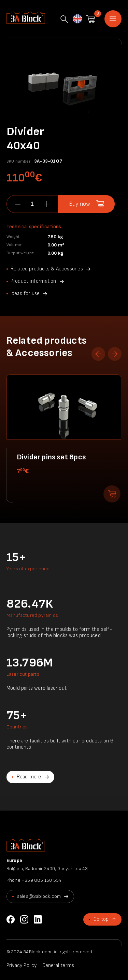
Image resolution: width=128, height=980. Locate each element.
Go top (101, 919)
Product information (33, 281)
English (77, 20)
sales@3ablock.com (39, 896)
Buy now (80, 204)
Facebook (11, 919)
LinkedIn (38, 919)
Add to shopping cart (112, 494)
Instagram (24, 919)
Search (64, 19)
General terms (58, 965)
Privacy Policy (22, 965)
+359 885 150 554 (41, 880)
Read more (29, 777)
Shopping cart (91, 19)
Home (113, 19)
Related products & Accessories (47, 269)
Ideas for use (25, 294)
